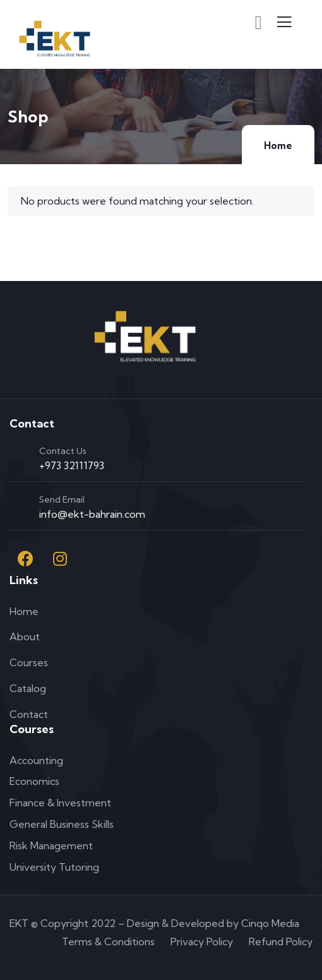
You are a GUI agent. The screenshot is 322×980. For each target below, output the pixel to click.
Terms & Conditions (108, 941)
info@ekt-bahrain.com (92, 514)
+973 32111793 (72, 465)
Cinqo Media (270, 923)
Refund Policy (281, 941)
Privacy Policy (202, 941)
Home (278, 146)
